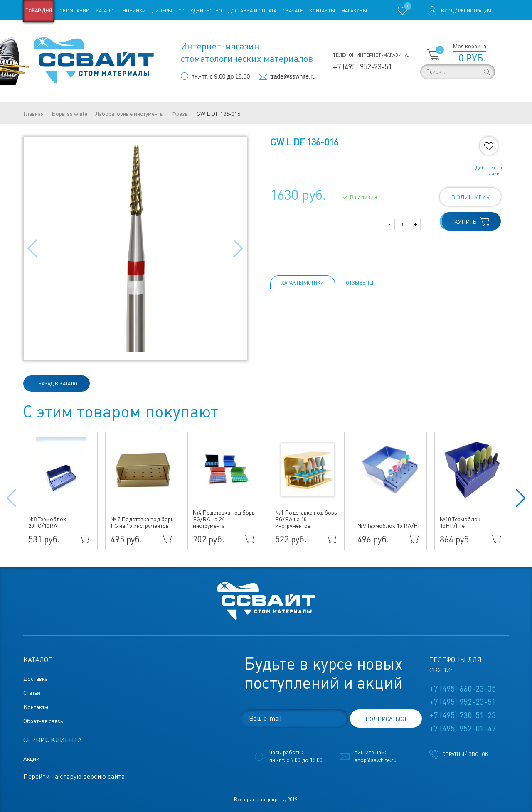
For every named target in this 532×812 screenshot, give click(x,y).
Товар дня (39, 11)
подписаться (386, 719)
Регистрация (475, 11)
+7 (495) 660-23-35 (463, 689)
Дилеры (162, 11)
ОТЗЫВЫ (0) (360, 283)
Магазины (354, 11)
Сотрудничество (200, 11)
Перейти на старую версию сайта (74, 776)
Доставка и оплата (252, 11)
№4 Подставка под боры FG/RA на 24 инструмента (224, 519)
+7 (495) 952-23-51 (362, 67)
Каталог (106, 11)
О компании (74, 11)
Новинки (134, 11)
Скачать (293, 11)
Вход (447, 11)
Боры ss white (69, 114)
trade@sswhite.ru (293, 76)
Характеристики (303, 283)
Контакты (322, 11)
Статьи (91, 32)
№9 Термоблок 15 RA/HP (389, 526)
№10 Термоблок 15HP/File (460, 523)
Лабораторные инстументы (129, 114)
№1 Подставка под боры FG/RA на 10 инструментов (307, 519)
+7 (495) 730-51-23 (463, 715)
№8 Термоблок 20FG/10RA (47, 523)
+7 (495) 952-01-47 (463, 729)
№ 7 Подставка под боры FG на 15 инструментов (143, 523)
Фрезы (180, 114)
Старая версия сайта (50, 32)
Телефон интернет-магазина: (371, 55)
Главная (33, 114)
